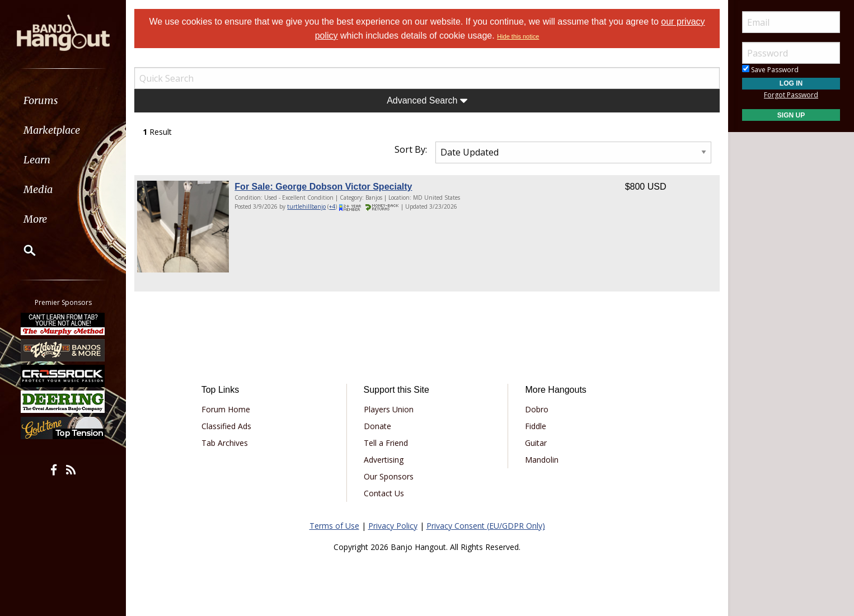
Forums (41, 100)
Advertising (384, 460)
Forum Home (226, 409)
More (35, 219)
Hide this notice (518, 36)
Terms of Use (334, 526)
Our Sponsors (389, 476)
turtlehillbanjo (306, 206)
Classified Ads (226, 426)
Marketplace (52, 130)
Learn (37, 160)
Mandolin (542, 460)
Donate (377, 426)
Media (38, 189)
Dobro (537, 409)
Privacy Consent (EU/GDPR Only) (486, 526)
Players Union (389, 409)
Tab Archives (225, 443)
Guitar (536, 443)
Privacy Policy (393, 526)
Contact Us (384, 493)
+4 (332, 206)
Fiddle (536, 426)
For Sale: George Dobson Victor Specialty (323, 187)
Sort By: (411, 149)
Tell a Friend (386, 443)
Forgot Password (791, 95)
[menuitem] (63, 100)
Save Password (770, 70)
